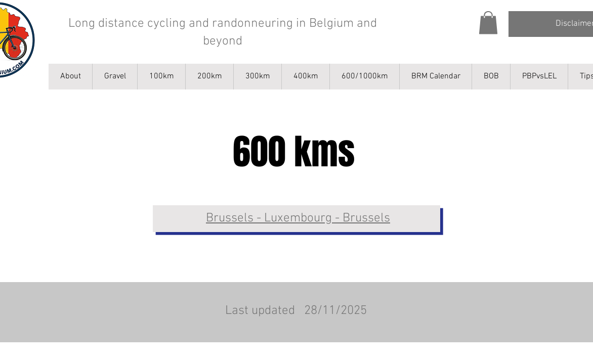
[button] (488, 22)
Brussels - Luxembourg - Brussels (298, 218)
